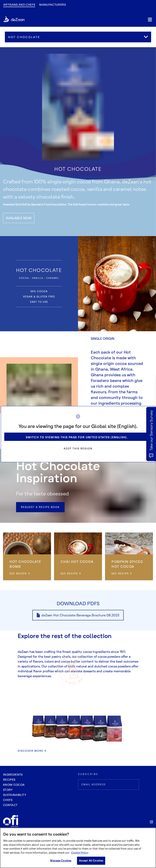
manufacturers (53, 5)
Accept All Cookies (91, 861)
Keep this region (78, 448)
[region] (78, 848)
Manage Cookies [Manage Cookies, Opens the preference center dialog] (61, 861)
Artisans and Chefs (19, 5)
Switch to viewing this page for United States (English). (77, 437)
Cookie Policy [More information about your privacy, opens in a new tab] (80, 853)
